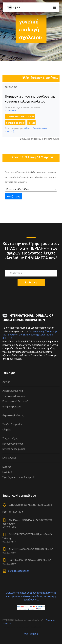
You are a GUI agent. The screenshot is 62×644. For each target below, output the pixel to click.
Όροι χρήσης (31, 634)
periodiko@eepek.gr (19, 571)
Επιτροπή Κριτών (12, 407)
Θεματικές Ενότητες (13, 415)
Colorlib (38, 627)
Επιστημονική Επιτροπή (15, 401)
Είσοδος (7, 467)
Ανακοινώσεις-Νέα (13, 391)
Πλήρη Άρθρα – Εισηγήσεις (40, 78)
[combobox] (31, 189)
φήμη (31, 123)
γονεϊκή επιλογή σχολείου (20, 117)
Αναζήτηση (14, 196)
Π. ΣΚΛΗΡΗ (11, 110)
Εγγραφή (7, 472)
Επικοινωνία (9, 458)
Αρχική (6, 382)
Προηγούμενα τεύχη (13, 444)
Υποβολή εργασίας (12, 424)
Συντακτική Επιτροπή (14, 396)
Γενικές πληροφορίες (14, 449)
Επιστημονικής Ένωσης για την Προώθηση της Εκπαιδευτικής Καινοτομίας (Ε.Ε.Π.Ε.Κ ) (30, 335)
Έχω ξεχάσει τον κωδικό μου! (18, 477)
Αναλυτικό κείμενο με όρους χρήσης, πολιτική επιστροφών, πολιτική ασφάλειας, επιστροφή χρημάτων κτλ (31, 596)
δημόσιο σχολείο (15, 123)
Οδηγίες (7, 430)
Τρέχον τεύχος (10, 438)
